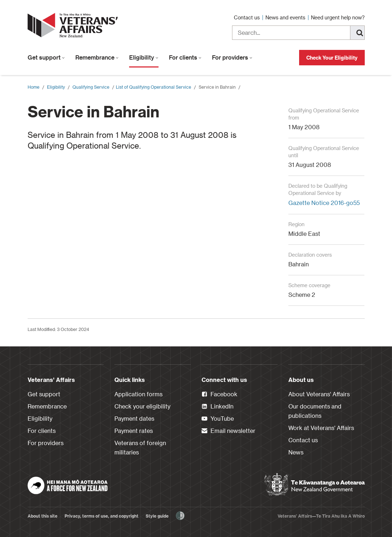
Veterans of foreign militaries (140, 447)
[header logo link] (74, 25)
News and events (286, 17)
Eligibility (144, 57)
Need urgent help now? (338, 17)
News (296, 452)
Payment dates (134, 418)
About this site (42, 516)
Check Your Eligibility (332, 58)
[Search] (358, 33)
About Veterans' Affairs (319, 394)
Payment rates (134, 431)
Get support (46, 57)
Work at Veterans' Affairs (321, 428)
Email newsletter (228, 431)
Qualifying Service (91, 87)
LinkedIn (218, 407)
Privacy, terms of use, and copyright (101, 516)
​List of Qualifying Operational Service (154, 87)
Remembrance (97, 57)
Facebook (219, 394)
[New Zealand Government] (315, 485)
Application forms (138, 394)
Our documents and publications (315, 411)
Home (34, 87)
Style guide (157, 516)
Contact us (247, 17)
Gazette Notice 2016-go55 (324, 203)
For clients (185, 57)
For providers (232, 57)
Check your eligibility (142, 406)
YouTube (218, 419)
